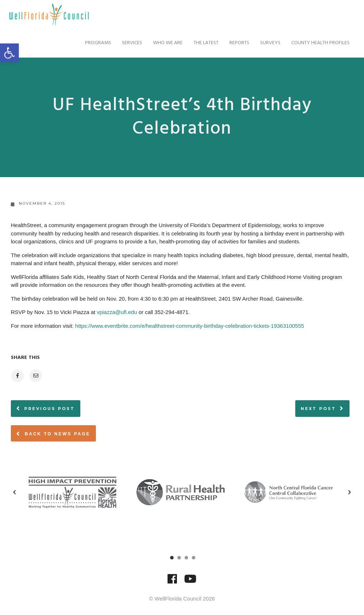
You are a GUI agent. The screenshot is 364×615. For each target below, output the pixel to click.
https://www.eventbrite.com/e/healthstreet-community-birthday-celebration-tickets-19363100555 (190, 326)
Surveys (268, 43)
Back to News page (53, 434)
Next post (318, 409)
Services (130, 43)
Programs (96, 43)
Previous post (50, 409)
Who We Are (166, 43)
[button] (14, 492)
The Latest (204, 43)
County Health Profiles (319, 43)
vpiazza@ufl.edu (117, 312)
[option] (74, 492)
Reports (238, 43)
